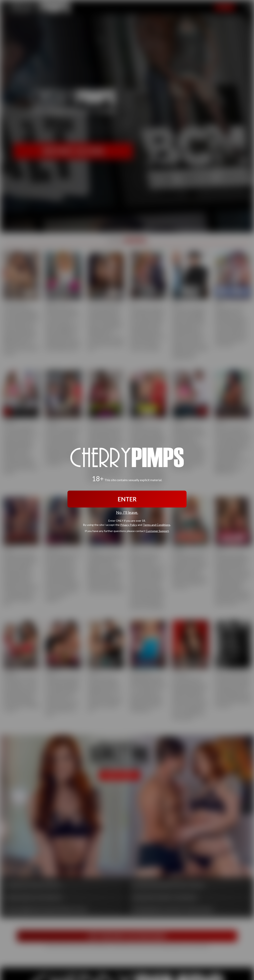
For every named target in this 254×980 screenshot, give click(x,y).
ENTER (127, 499)
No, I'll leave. (127, 512)
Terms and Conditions (157, 525)
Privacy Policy (129, 525)
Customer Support (157, 531)
